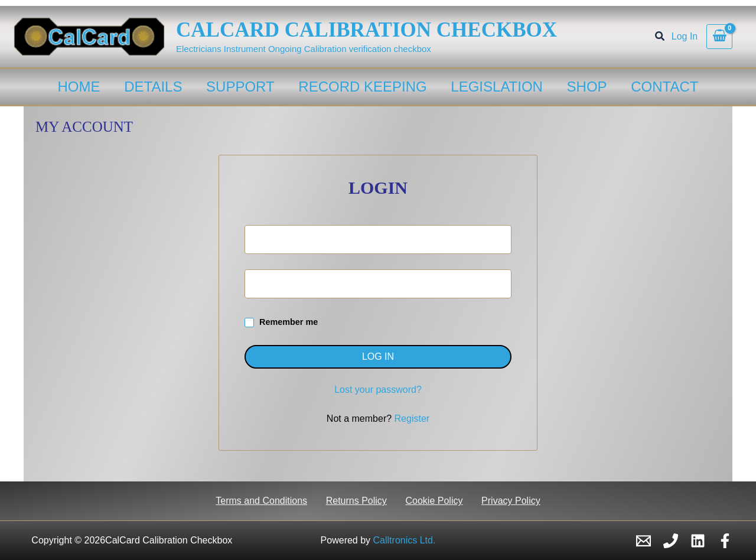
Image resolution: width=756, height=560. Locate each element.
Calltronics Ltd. (405, 540)
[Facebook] (725, 541)
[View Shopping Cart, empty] (719, 37)
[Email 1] (643, 541)
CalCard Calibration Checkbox (366, 30)
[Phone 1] (671, 541)
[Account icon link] (685, 37)
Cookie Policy (434, 501)
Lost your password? (378, 390)
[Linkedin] (698, 541)
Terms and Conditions (263, 501)
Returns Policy (357, 501)
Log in (378, 356)
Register (412, 419)
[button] (660, 38)
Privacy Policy (510, 501)
